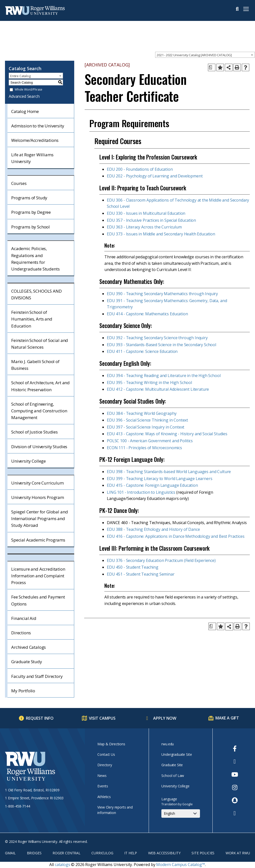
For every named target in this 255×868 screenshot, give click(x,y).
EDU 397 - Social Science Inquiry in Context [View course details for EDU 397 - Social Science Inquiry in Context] (146, 427)
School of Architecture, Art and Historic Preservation (40, 386)
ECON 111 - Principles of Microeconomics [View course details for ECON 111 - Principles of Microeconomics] (144, 448)
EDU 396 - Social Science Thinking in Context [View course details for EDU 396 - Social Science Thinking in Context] (147, 420)
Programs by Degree (31, 212)
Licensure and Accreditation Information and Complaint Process (38, 576)
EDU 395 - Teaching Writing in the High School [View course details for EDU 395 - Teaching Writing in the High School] (149, 382)
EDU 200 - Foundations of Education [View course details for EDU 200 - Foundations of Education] (140, 169)
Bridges (34, 853)
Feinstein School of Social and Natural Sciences (40, 344)
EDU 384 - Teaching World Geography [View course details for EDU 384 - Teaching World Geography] (142, 413)
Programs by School (31, 227)
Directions (21, 633)
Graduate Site (172, 765)
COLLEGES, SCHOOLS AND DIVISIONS (36, 294)
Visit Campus (102, 718)
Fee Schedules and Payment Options (38, 600)
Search (237, 9)
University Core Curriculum (37, 483)
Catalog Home (25, 111)
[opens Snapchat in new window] (235, 800)
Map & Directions (111, 744)
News (102, 776)
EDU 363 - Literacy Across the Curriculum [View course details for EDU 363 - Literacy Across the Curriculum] (144, 227)
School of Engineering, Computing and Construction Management (39, 411)
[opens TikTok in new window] (235, 813)
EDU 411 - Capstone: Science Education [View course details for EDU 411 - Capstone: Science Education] (142, 351)
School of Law (173, 776)
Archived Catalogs (29, 647)
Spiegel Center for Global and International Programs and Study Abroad (39, 518)
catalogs (63, 865)
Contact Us (106, 754)
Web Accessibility (164, 853)
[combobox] (205, 55)
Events (103, 786)
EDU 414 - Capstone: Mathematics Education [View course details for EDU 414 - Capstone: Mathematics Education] (147, 314)
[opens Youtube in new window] (235, 774)
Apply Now (165, 718)
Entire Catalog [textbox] (20, 76)
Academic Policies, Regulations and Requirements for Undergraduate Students (35, 259)
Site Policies (203, 853)
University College (29, 461)
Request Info (40, 718)
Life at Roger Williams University (32, 158)
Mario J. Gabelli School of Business (35, 365)
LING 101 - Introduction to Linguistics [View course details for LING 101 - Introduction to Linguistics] (141, 492)
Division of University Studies (39, 447)
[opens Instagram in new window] (235, 787)
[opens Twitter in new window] (235, 761)
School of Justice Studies (34, 432)
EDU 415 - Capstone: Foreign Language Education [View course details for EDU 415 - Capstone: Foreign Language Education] (152, 485)
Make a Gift (227, 718)
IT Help (131, 853)
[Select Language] (181, 814)
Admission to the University (38, 126)
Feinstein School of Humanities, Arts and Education (32, 319)
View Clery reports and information (115, 810)
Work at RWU (238, 853)
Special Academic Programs (38, 540)
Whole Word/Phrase (29, 90)
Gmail (10, 853)
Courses (19, 183)
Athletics (104, 797)
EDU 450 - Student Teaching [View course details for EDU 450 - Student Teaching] (133, 567)
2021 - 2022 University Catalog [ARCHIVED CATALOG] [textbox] (194, 55)
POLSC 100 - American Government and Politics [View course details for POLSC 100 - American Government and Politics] (150, 441)
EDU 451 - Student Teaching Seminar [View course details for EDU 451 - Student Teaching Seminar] (141, 574)
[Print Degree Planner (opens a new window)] (212, 67)
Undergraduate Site (177, 754)
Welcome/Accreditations (35, 140)
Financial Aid (24, 618)
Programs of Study (29, 198)
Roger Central (66, 853)
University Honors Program (38, 497)
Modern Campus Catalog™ (180, 865)
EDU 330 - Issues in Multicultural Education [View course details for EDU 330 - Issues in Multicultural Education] (146, 213)
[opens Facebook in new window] (235, 749)
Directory (105, 765)
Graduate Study (27, 662)
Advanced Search (24, 96)
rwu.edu (168, 744)
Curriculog (102, 853)
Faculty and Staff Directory (37, 676)
